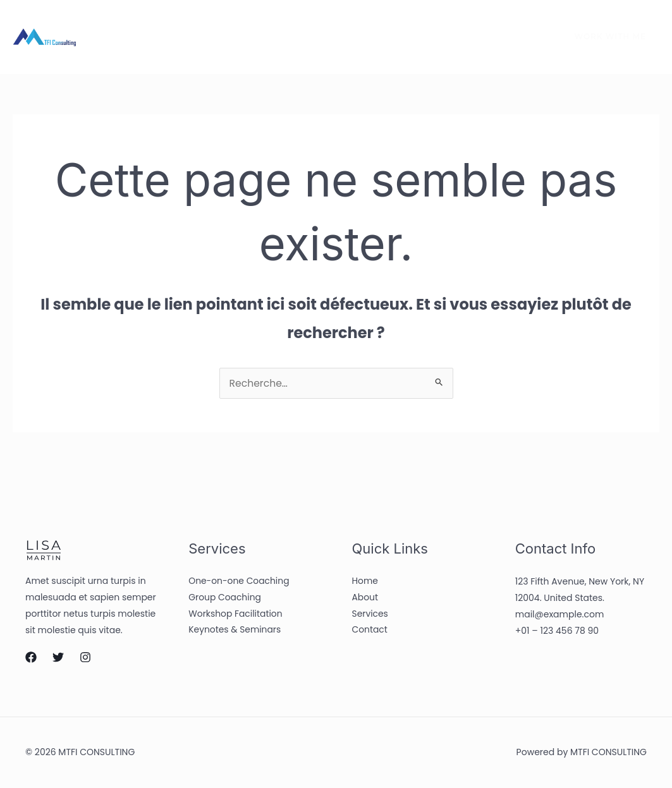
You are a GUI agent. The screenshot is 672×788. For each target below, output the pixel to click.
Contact (309, 37)
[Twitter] (501, 37)
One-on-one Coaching (239, 583)
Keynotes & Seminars (235, 632)
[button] (602, 37)
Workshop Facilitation (236, 615)
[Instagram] (527, 37)
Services (243, 37)
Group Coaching (225, 599)
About (183, 37)
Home (128, 37)
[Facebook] (474, 37)
